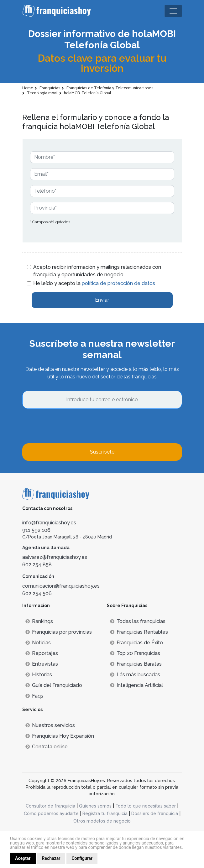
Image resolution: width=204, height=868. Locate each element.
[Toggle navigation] (173, 11)
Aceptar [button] (23, 858)
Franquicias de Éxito (136, 643)
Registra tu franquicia (105, 813)
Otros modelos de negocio (102, 821)
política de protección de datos (118, 283)
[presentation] (70, 426)
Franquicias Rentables (139, 632)
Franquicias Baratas (136, 664)
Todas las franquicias (138, 621)
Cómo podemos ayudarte (51, 813)
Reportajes (42, 653)
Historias (39, 675)
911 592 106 (36, 530)
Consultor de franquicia (50, 806)
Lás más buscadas (135, 675)
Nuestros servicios (50, 725)
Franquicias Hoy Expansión (60, 736)
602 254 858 (37, 565)
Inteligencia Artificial (136, 685)
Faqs (34, 696)
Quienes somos (95, 806)
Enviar (102, 300)
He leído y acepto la (94, 283)
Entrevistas (42, 664)
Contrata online (47, 747)
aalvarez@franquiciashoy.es (55, 557)
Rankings (39, 621)
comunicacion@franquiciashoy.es (61, 586)
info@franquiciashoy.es (49, 523)
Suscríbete (102, 452)
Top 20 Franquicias (135, 653)
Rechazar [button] (51, 858)
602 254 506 (37, 593)
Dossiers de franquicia (155, 813)
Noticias (38, 643)
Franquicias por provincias (59, 632)
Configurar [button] (82, 858)
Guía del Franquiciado (54, 685)
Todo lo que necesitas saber (146, 806)
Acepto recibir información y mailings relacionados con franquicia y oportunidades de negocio (97, 271)
